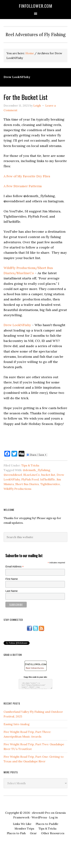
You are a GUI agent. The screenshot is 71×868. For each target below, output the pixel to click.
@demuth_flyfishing (36, 470)
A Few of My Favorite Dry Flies (27, 176)
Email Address (15, 567)
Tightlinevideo (50, 484)
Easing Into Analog (17, 724)
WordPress (39, 817)
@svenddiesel (13, 475)
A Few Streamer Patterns (23, 186)
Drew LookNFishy (17, 325)
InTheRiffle (48, 479)
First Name (11, 579)
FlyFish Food (30, 479)
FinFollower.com (36, 6)
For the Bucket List (26, 97)
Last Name (11, 591)
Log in (53, 817)
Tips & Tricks (30, 465)
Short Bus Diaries (27, 484)
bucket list (48, 475)
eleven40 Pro (41, 813)
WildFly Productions (17, 489)
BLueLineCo (32, 475)
